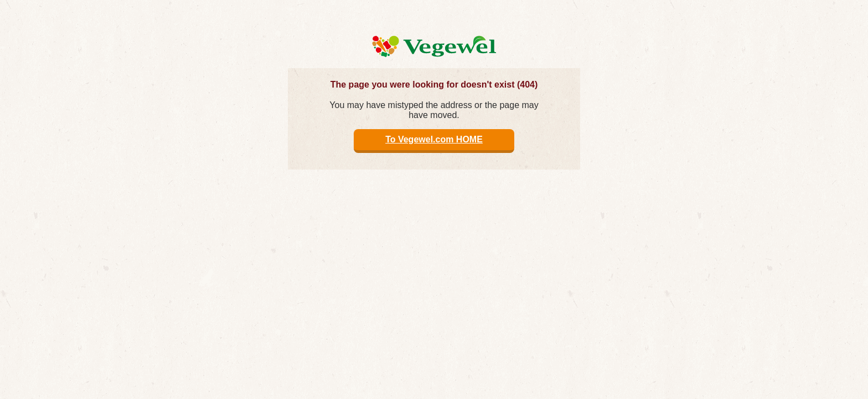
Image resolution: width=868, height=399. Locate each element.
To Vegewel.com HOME (434, 139)
